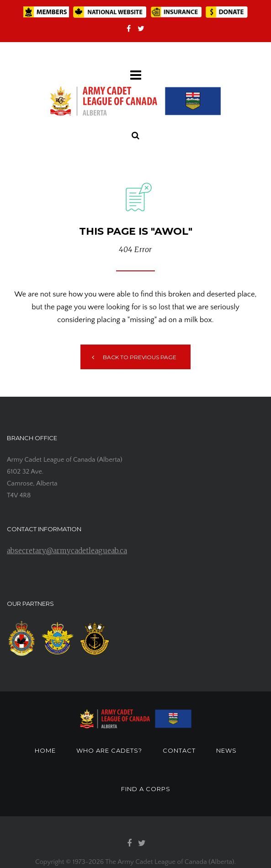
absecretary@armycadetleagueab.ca (67, 551)
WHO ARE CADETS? (109, 750)
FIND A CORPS (146, 789)
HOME (45, 750)
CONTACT (179, 750)
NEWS (226, 750)
